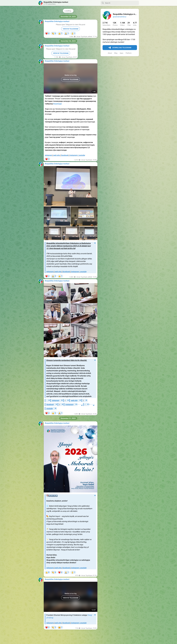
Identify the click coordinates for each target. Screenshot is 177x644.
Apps (121, 53)
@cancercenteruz (120, 17)
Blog (116, 53)
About (110, 53)
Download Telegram (120, 48)
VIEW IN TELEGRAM (71, 29)
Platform (129, 53)
